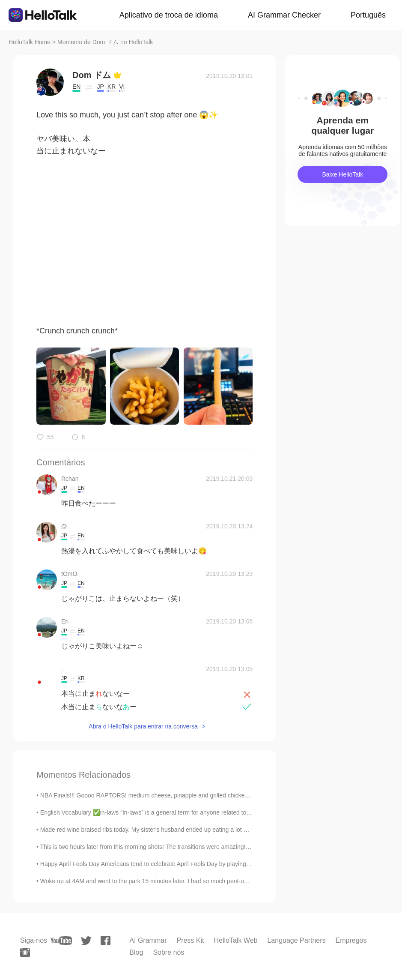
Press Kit (190, 940)
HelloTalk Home (30, 42)
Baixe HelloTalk (342, 174)
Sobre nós (168, 952)
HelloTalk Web (235, 940)
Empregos (351, 940)
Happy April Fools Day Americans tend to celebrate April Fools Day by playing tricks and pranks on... (173, 864)
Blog (136, 952)
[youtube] (61, 941)
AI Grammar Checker (284, 15)
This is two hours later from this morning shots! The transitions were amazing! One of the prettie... (170, 847)
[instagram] (25, 953)
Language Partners (296, 940)
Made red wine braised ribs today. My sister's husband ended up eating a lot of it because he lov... (170, 830)
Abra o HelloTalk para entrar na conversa (143, 726)
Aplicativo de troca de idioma (169, 15)
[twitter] (86, 941)
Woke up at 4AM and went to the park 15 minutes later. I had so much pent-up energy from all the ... (173, 881)
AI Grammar (148, 940)
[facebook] (106, 941)
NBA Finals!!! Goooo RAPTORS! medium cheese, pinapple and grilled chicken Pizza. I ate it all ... (169, 795)
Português (368, 15)
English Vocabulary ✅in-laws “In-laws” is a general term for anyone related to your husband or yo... (172, 812)
